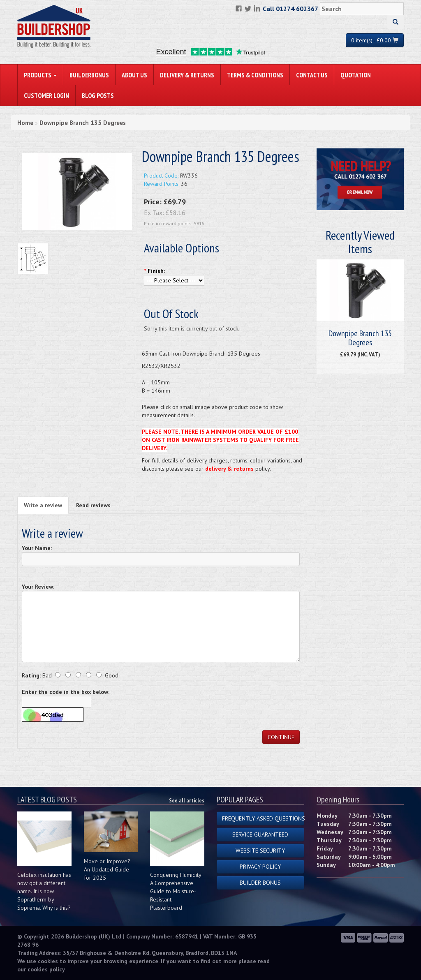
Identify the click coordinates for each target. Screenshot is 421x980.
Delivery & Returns (187, 75)
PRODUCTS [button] (40, 75)
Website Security (260, 851)
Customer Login (46, 95)
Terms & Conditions (255, 75)
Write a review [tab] (43, 505)
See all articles (187, 800)
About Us (134, 75)
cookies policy (46, 969)
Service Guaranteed (260, 834)
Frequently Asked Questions (263, 818)
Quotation (356, 75)
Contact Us (312, 75)
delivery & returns (229, 469)
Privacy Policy (260, 867)
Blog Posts (98, 95)
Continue (281, 737)
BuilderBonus (89, 75)
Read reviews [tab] (93, 505)
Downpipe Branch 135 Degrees (83, 123)
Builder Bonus (260, 883)
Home (25, 123)
